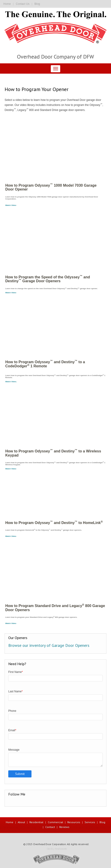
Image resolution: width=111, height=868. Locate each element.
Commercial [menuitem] (55, 822)
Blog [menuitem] (102, 822)
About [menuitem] (21, 822)
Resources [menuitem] (74, 822)
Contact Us (23, 4)
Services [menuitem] (90, 822)
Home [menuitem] (10, 822)
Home (7, 4)
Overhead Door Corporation (50, 844)
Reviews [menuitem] (64, 827)
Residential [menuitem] (36, 822)
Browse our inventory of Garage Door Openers (49, 645)
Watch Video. (11, 382)
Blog (37, 4)
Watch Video (11, 205)
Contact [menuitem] (50, 827)
